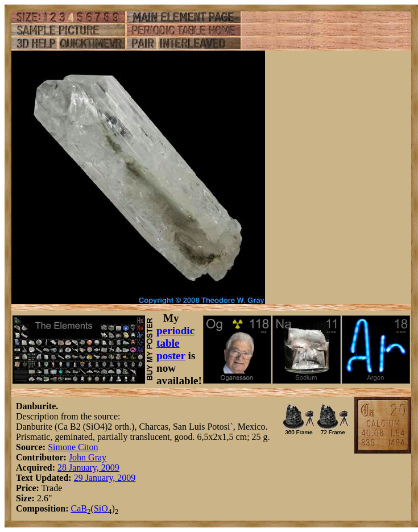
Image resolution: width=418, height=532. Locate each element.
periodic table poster (175, 343)
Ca (76, 508)
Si (98, 508)
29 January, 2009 (105, 478)
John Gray (88, 457)
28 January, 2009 (88, 467)
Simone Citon (73, 447)
